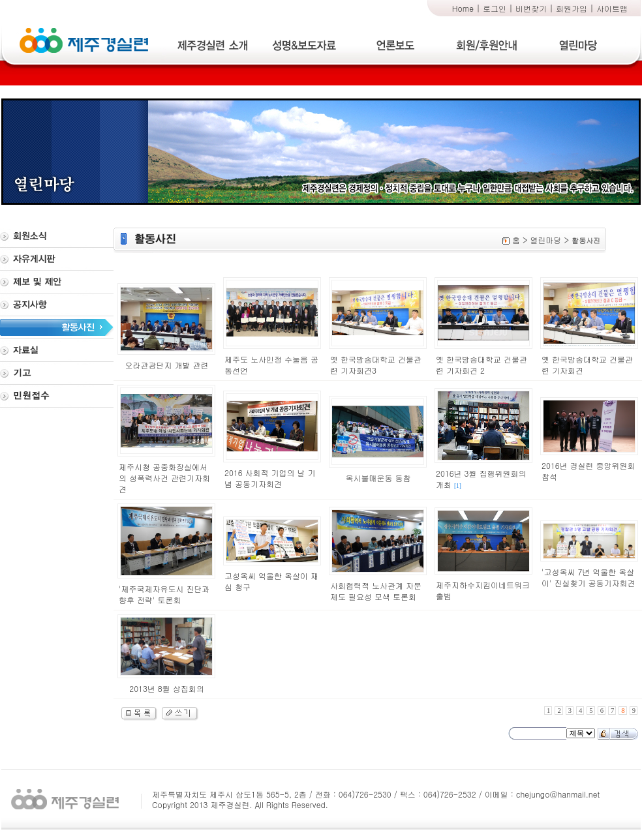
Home (463, 8)
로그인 (495, 8)
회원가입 (572, 8)
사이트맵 (612, 8)
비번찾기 (531, 8)
